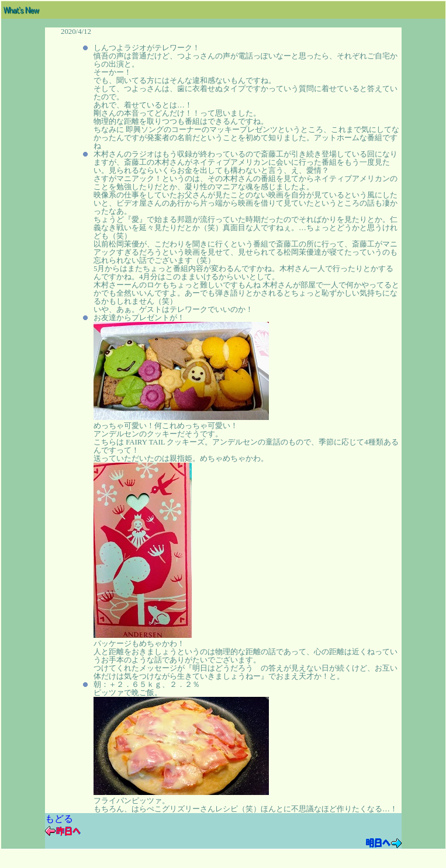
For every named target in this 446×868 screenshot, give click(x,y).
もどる (59, 819)
